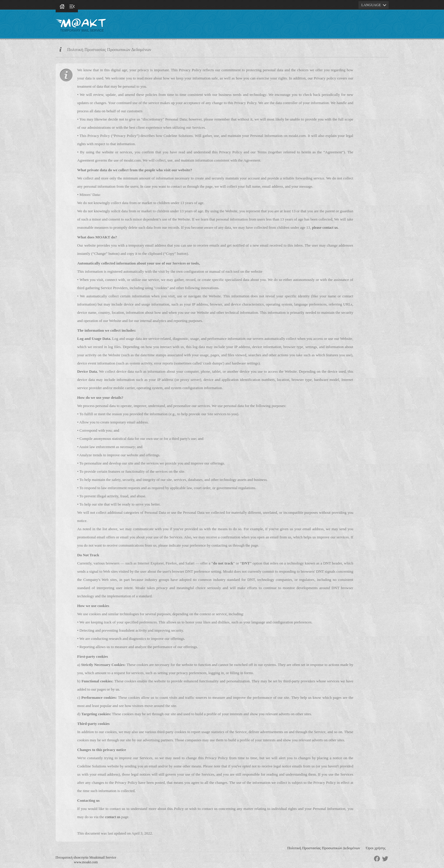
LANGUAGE (375, 5)
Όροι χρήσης (376, 848)
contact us (112, 817)
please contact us (325, 227)
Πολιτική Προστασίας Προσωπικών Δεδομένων (324, 848)
